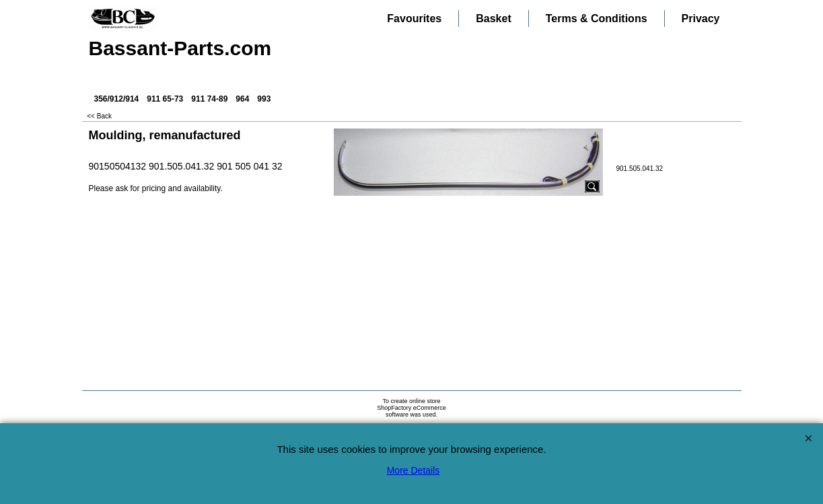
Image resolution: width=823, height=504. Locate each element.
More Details (414, 470)
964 (242, 99)
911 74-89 (209, 99)
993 (264, 99)
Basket (493, 19)
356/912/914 (117, 99)
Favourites (414, 19)
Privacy (701, 19)
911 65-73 (165, 99)
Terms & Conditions (597, 19)
